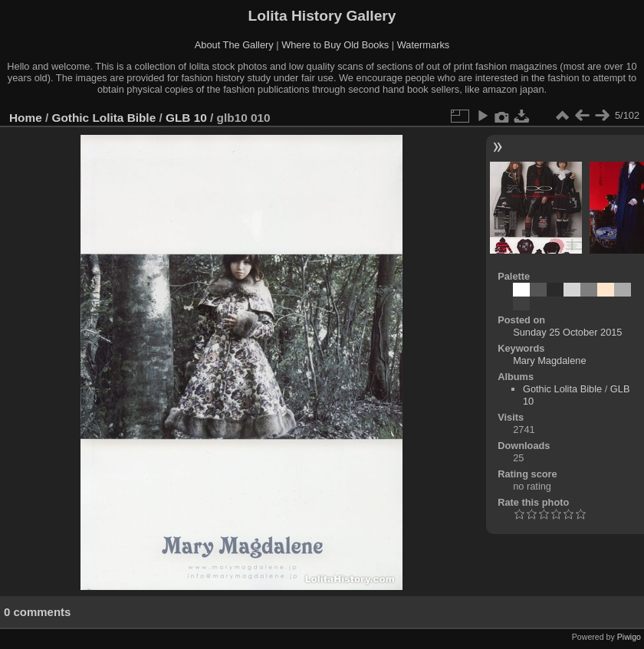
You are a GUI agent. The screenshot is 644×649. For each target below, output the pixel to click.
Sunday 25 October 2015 (567, 332)
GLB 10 (186, 118)
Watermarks (424, 45)
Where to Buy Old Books (335, 45)
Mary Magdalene (549, 361)
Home (26, 118)
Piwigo (629, 637)
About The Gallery (234, 45)
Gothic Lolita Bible (104, 118)
